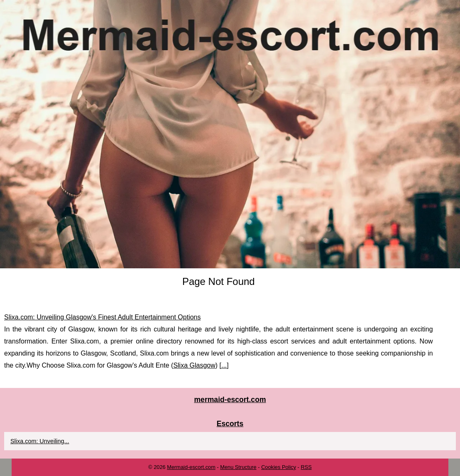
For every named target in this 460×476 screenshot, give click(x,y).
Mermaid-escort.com (191, 467)
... (224, 365)
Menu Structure (238, 467)
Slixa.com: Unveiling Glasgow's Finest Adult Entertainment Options (103, 317)
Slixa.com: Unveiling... (40, 441)
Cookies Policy (279, 467)
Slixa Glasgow (194, 365)
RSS (306, 467)
